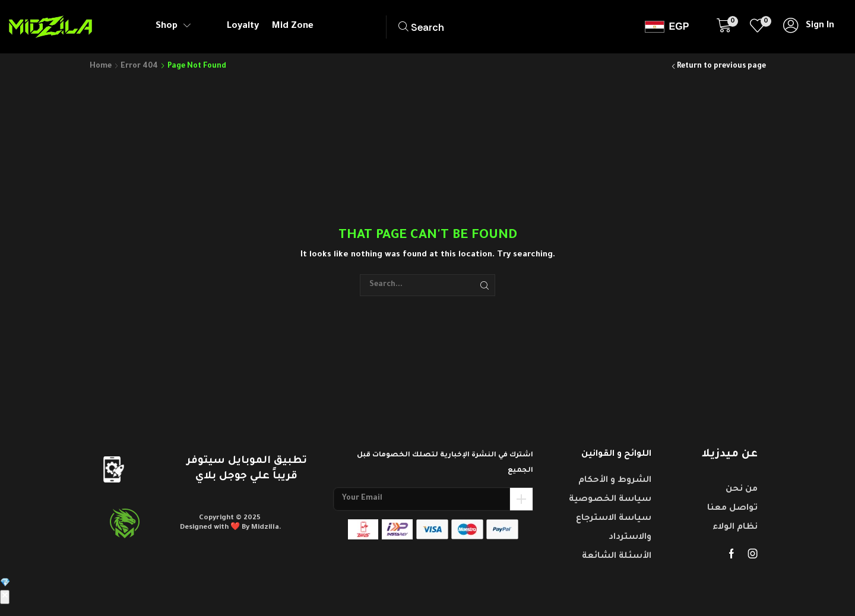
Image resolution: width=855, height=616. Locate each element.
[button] (451, 27)
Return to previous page (721, 66)
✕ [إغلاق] (5, 597)
